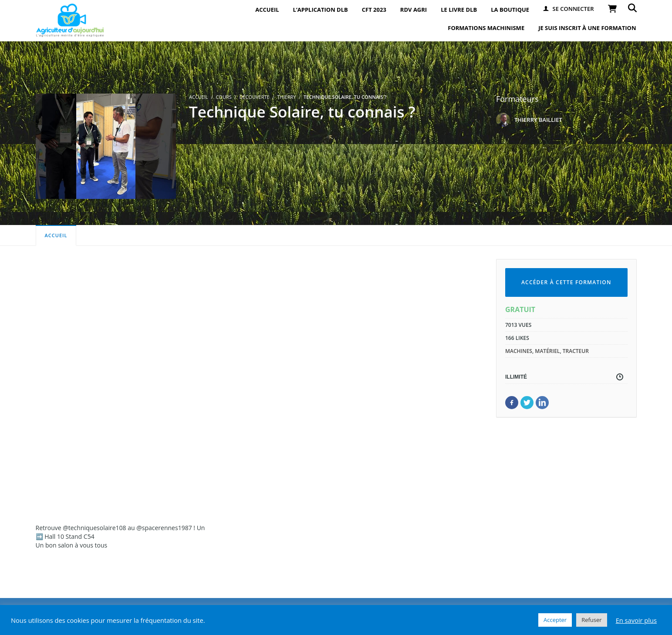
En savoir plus (636, 620)
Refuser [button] (591, 620)
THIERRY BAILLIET (538, 120)
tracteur (576, 351)
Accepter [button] (555, 620)
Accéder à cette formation (566, 282)
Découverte (254, 97)
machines (519, 351)
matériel (547, 351)
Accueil (56, 235)
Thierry (286, 97)
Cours (223, 97)
